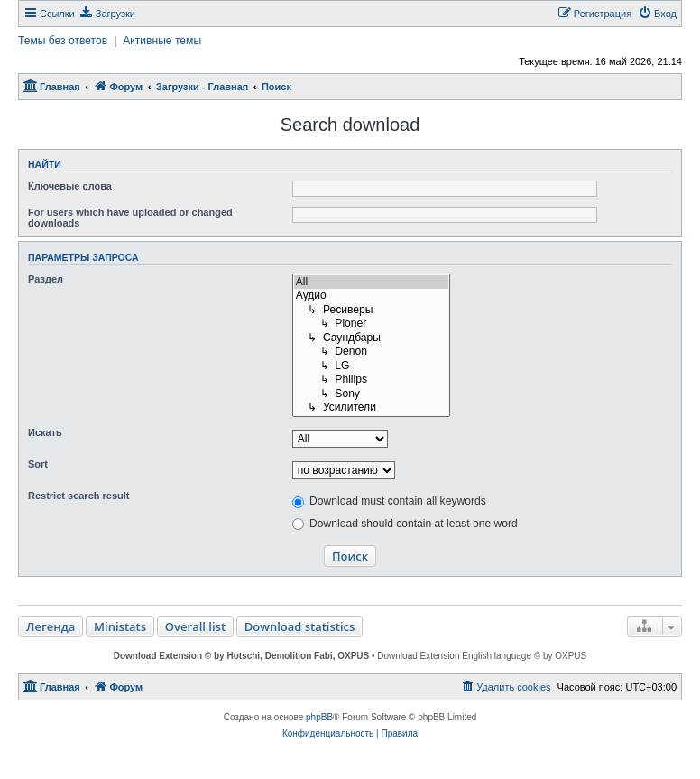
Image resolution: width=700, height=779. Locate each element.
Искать (45, 432)
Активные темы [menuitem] (162, 41)
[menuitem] (107, 14)
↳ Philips (372, 380)
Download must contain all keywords (389, 501)
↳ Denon (372, 352)
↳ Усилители (372, 408)
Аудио (372, 296)
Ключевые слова (70, 186)
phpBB (319, 717)
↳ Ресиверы (372, 311)
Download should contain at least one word (405, 524)
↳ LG (372, 366)
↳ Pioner (372, 324)
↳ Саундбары (372, 338)
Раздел (46, 279)
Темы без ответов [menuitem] (63, 41)
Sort (38, 464)
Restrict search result (79, 496)
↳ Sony (372, 394)
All (372, 283)
